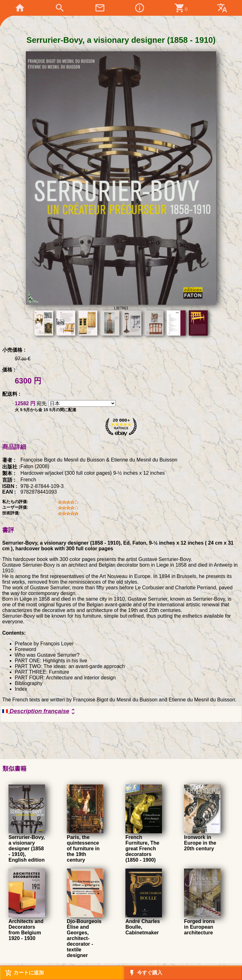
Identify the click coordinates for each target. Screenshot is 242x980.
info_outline (140, 8)
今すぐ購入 (145, 973)
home (20, 8)
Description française (40, 711)
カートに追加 (24, 973)
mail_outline (100, 8)
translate (222, 8)
